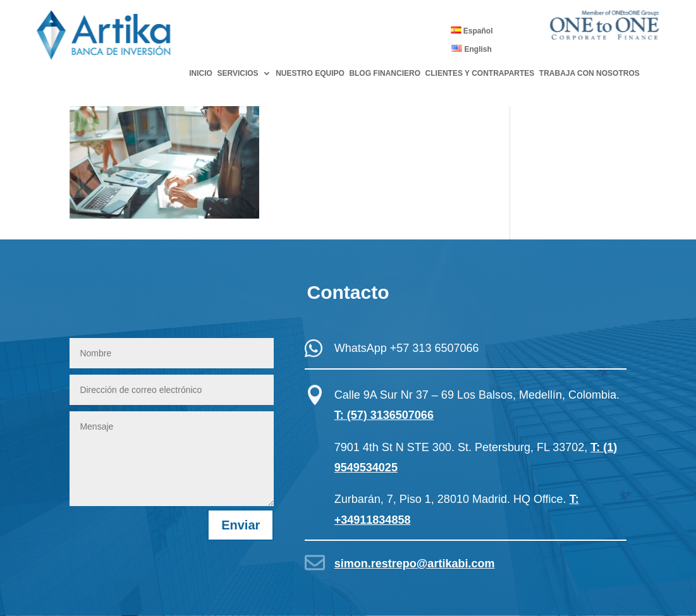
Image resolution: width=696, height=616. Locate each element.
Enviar (241, 525)
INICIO (201, 74)
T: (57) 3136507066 (384, 415)
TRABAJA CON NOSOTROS (589, 74)
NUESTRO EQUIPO (310, 74)
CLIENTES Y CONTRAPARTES (480, 74)
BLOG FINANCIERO (385, 74)
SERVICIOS (237, 74)
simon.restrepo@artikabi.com (415, 564)
